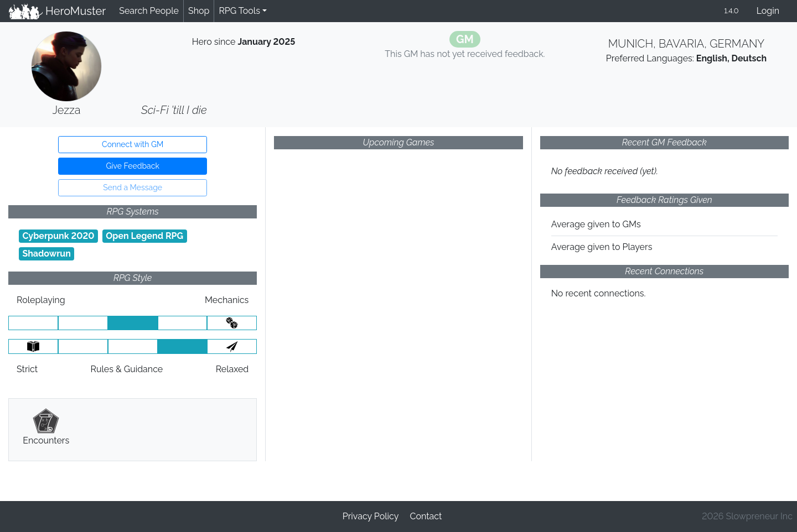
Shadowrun (46, 254)
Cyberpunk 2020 (58, 236)
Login (768, 11)
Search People (149, 11)
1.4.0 (731, 11)
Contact (426, 516)
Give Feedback (132, 166)
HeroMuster (57, 11)
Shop (199, 11)
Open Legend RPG (144, 236)
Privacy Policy (371, 516)
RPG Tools (239, 11)
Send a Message (133, 187)
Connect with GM (133, 144)
